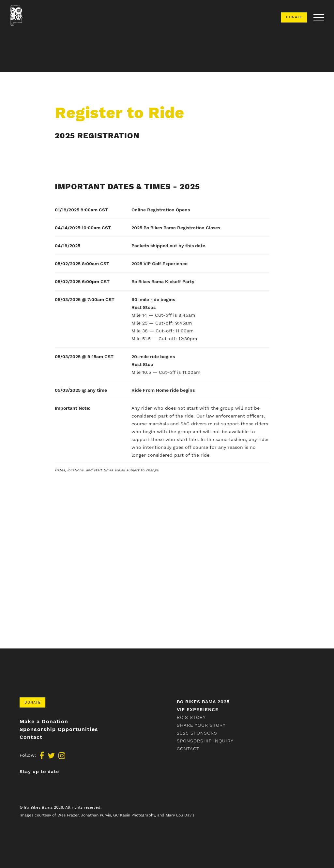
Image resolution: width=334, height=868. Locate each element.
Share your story (201, 725)
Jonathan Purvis (96, 815)
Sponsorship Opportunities (59, 729)
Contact (31, 737)
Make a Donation (44, 722)
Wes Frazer (68, 815)
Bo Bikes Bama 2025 (203, 702)
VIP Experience (198, 709)
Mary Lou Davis (180, 815)
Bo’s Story (191, 717)
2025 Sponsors (197, 733)
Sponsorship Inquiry (205, 741)
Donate (294, 17)
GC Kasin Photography (134, 815)
